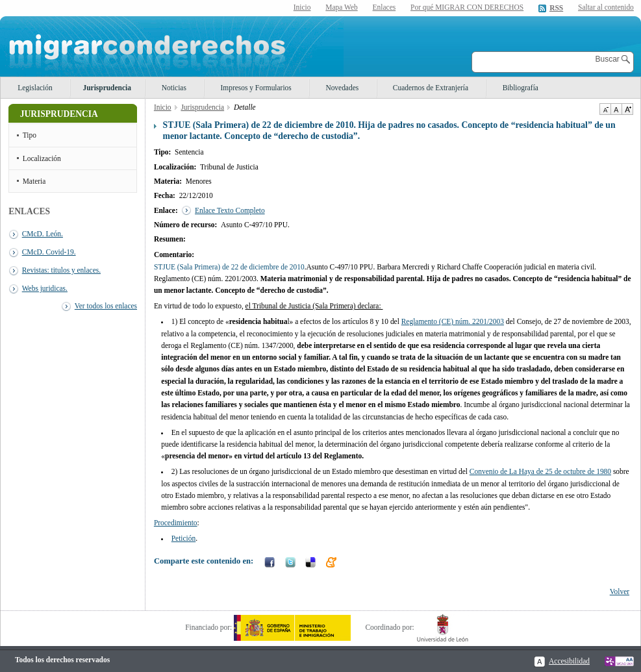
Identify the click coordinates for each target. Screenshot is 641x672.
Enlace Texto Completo (230, 210)
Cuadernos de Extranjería (431, 88)
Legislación (35, 88)
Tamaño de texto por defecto (616, 109)
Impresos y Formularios (256, 88)
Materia (34, 181)
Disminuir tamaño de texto (605, 109)
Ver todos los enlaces (106, 306)
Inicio (302, 7)
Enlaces (384, 7)
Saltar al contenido (606, 7)
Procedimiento (176, 523)
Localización (42, 158)
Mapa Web (341, 7)
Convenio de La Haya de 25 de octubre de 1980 (540, 471)
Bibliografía (521, 88)
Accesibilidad (569, 661)
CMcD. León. (43, 234)
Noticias (174, 88)
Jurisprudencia (107, 88)
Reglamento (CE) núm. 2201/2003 (453, 321)
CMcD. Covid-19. (49, 252)
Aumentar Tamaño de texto (627, 109)
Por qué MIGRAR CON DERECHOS (467, 7)
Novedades (342, 88)
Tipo (30, 135)
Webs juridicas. (45, 288)
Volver (620, 591)
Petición (184, 538)
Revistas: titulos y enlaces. (61, 270)
